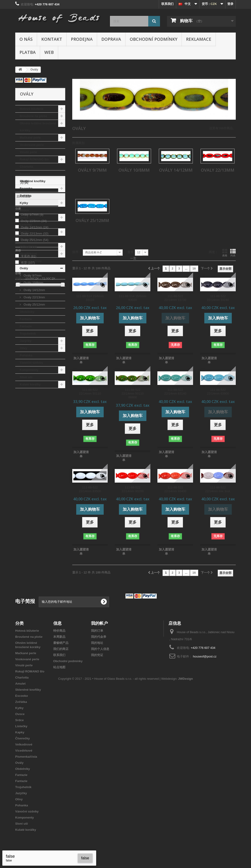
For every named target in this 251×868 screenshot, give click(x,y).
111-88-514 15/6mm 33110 (90, 298)
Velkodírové (28, 246)
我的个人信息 (100, 649)
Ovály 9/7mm (32, 275)
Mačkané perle (30, 138)
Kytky (24, 203)
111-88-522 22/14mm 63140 (175, 392)
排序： (77, 252)
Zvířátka (26, 196)
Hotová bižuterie (32, 109)
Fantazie (26, 319)
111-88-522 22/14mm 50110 (90, 392)
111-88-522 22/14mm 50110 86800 (133, 393)
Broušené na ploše (33, 116)
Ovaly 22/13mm (34, 297)
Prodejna (82, 39)
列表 (233, 253)
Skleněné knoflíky (33, 181)
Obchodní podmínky (154, 39)
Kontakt (52, 39)
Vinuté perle (28, 152)
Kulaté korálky (30, 384)
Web (49, 52)
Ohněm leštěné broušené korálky (38, 127)
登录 (230, 4)
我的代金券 (99, 637)
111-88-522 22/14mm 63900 (218, 392)
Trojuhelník (28, 334)
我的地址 (97, 643)
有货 (28, 483)
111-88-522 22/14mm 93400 (175, 489)
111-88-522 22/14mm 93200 (133, 489)
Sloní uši (26, 377)
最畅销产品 (61, 643)
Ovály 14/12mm (34, 290)
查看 (130, 252)
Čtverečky (27, 239)
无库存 (29, 477)
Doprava (111, 39)
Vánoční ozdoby (31, 363)
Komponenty (29, 370)
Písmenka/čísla (31, 261)
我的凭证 (97, 655)
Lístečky (26, 225)
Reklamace (199, 39)
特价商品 (59, 631)
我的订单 (97, 631)
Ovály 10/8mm (33, 283)
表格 (225, 253)
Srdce (24, 217)
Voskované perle (32, 145)
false (85, 858)
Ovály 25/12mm (34, 305)
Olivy (23, 348)
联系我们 (167, 4)
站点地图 (59, 667)
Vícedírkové (28, 254)
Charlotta (26, 167)
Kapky (24, 232)
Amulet (25, 174)
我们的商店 (61, 649)
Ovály (24, 268)
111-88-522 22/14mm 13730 (175, 298)
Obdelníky (27, 312)
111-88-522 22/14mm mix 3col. (218, 489)
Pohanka (26, 355)
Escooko (26, 188)
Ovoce (24, 210)
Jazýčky (26, 341)
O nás (26, 39)
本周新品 (59, 637)
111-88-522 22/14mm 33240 (218, 298)
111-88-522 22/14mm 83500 (90, 489)
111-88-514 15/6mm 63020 (133, 298)
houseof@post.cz (205, 656)
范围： (20, 499)
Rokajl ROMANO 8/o (34, 159)
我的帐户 (99, 623)
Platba (28, 52)
